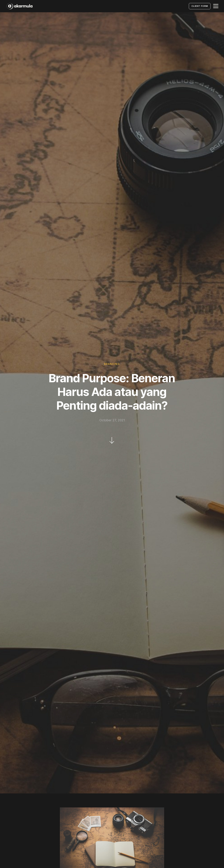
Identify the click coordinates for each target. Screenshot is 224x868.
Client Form (200, 6)
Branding (112, 364)
